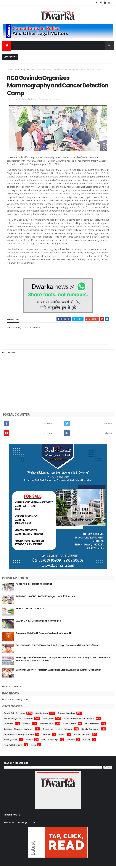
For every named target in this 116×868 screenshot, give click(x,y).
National (71, 741)
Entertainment (92, 726)
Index (33, 747)
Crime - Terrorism (83, 736)
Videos (29, 741)
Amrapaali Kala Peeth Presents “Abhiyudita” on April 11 (44, 635)
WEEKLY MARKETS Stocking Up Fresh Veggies (38, 623)
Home (10, 70)
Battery (87, 741)
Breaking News (47, 726)
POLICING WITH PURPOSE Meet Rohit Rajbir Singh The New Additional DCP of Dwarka (58, 647)
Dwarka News (42, 715)
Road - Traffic (70, 726)
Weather (47, 736)
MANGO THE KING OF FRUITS (30, 610)
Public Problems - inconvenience (79, 720)
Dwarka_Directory (67, 715)
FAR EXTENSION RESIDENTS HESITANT (34, 586)
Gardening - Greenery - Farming (19, 736)
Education (8, 726)
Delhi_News (48, 720)
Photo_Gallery (11, 741)
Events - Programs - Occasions (27, 70)
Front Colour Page (50, 741)
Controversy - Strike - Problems (58, 731)
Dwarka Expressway (91, 731)
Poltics (62, 736)
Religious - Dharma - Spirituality (19, 731)
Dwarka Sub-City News (14, 715)
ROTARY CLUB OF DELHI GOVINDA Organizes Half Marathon (46, 598)
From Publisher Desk (13, 747)
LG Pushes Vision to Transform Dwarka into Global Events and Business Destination (59, 672)
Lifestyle (27, 726)
